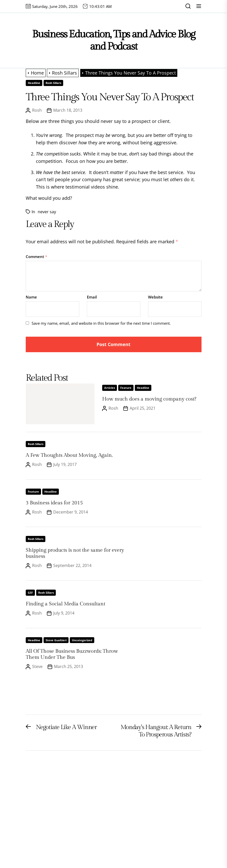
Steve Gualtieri (56, 640)
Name (31, 297)
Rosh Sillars (53, 83)
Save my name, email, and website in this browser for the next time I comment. (101, 323)
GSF (30, 593)
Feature (126, 388)
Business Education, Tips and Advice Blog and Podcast (114, 40)
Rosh (37, 110)
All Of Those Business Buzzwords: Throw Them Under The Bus (72, 654)
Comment (36, 257)
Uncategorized (82, 640)
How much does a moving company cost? (149, 399)
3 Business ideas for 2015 (54, 503)
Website (155, 297)
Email (92, 297)
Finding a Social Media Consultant (65, 604)
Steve (37, 666)
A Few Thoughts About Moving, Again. (69, 455)
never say (47, 212)
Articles (110, 388)
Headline (34, 83)
